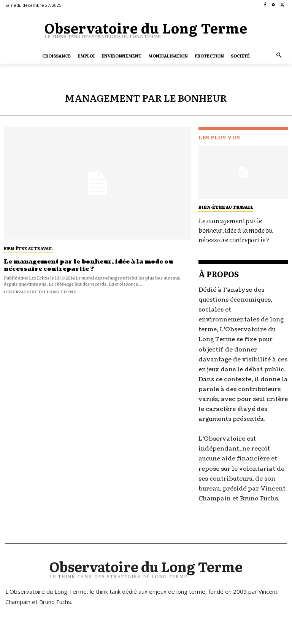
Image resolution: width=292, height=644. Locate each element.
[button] (279, 56)
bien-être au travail (28, 248)
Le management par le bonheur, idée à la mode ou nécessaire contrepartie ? (82, 264)
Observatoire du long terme (40, 290)
